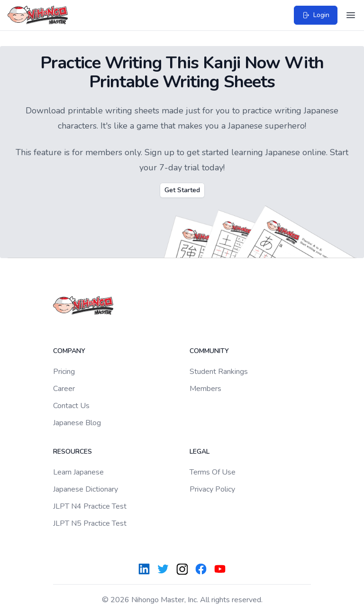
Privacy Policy (212, 489)
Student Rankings (219, 372)
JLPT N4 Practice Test (90, 506)
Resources (73, 452)
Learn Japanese (78, 472)
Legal (200, 452)
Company (69, 351)
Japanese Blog (77, 423)
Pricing (64, 372)
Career (64, 389)
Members (205, 389)
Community (209, 351)
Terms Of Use (213, 472)
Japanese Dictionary (86, 489)
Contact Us (71, 406)
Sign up (159, 152)
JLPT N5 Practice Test (90, 523)
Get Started (182, 190)
